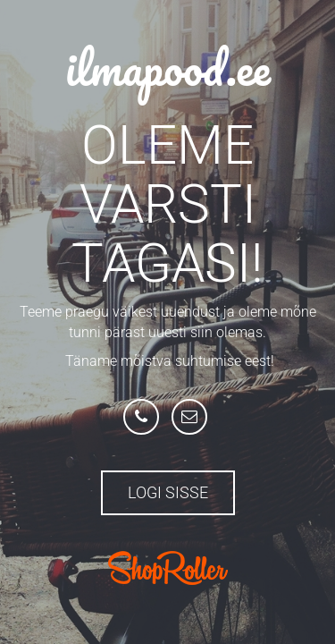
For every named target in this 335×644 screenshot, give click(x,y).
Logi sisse (168, 492)
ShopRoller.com (168, 568)
